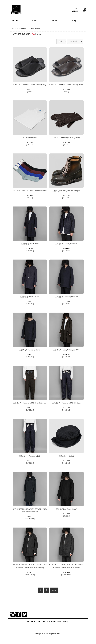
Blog (74, 21)
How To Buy (62, 621)
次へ (54, 590)
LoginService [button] (75, 10)
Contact (38, 621)
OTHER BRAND (35, 29)
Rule (53, 621)
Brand (55, 21)
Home (15, 21)
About (35, 21)
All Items (22, 29)
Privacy (46, 621)
